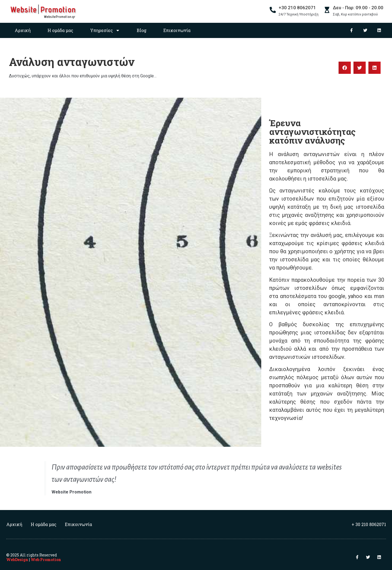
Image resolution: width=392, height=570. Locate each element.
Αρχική (23, 30)
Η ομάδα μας (60, 30)
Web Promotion (46, 560)
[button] (345, 68)
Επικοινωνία (177, 30)
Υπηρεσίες (105, 30)
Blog (142, 30)
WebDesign (17, 560)
